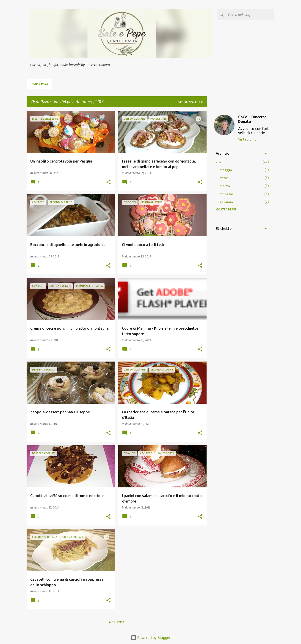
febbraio (226, 194)
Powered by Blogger (151, 638)
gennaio (226, 202)
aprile (224, 178)
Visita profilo (247, 139)
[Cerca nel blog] (250, 15)
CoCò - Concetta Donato (252, 119)
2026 (220, 162)
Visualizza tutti (191, 102)
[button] (108, 182)
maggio (226, 170)
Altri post (117, 622)
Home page (40, 84)
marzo (225, 186)
